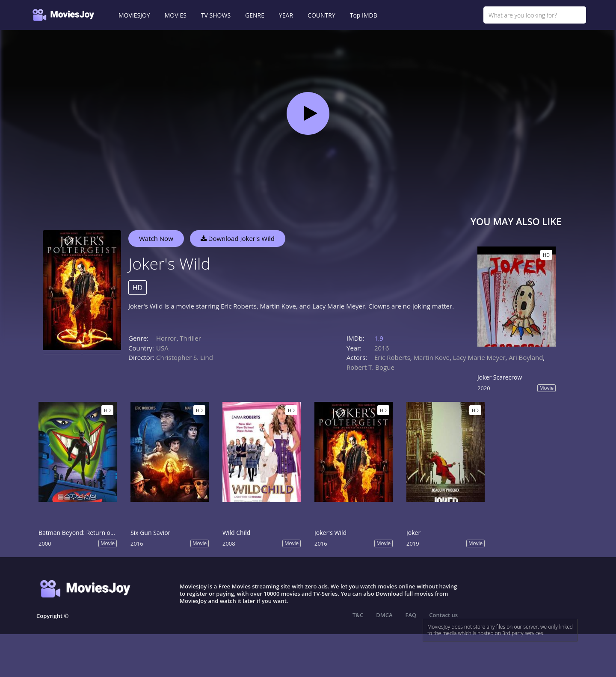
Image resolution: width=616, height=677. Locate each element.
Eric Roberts (392, 357)
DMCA (384, 615)
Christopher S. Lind (185, 357)
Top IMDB (364, 15)
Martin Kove (432, 357)
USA (162, 348)
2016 (382, 348)
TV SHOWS (216, 15)
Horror (166, 338)
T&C (358, 615)
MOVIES (176, 15)
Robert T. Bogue (370, 367)
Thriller (190, 338)
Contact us (443, 615)
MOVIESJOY (134, 15)
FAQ (411, 615)
